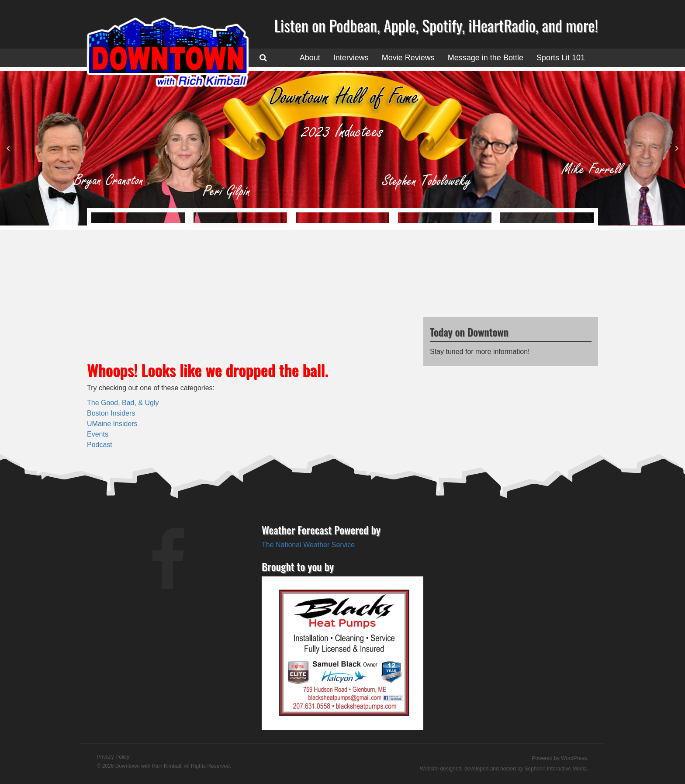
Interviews (351, 58)
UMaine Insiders (112, 424)
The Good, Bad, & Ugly (123, 403)
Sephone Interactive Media (555, 769)
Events (98, 434)
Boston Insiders (111, 413)
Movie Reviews (408, 58)
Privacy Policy (113, 757)
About (310, 58)
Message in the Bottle (486, 58)
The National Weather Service (308, 545)
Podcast (100, 445)
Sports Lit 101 (561, 58)
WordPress (574, 758)
